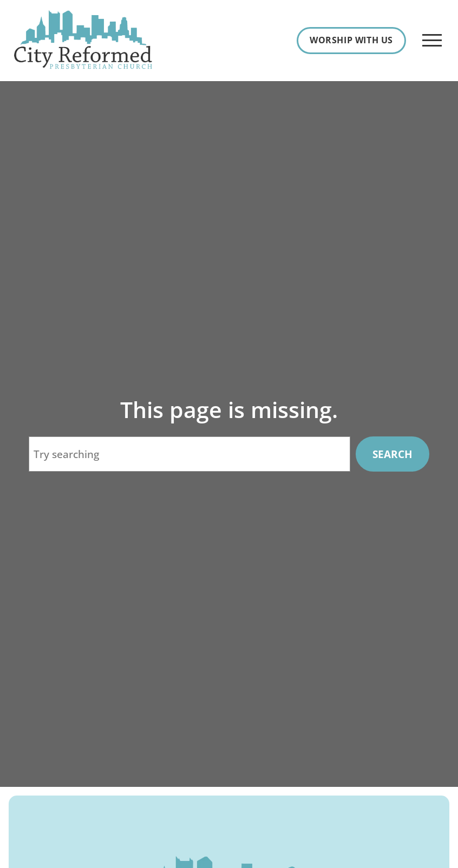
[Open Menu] (432, 41)
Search (392, 454)
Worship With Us (351, 40)
